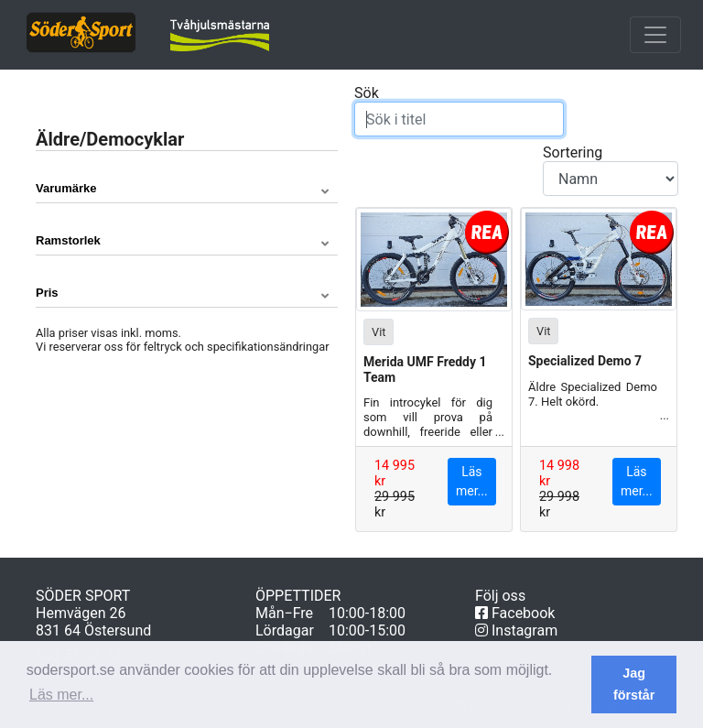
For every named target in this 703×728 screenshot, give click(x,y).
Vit (379, 331)
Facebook (515, 613)
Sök (459, 110)
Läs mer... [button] (61, 695)
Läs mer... (472, 481)
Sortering (611, 170)
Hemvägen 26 (81, 613)
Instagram (516, 630)
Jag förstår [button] (634, 684)
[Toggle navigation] (655, 35)
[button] (187, 189)
